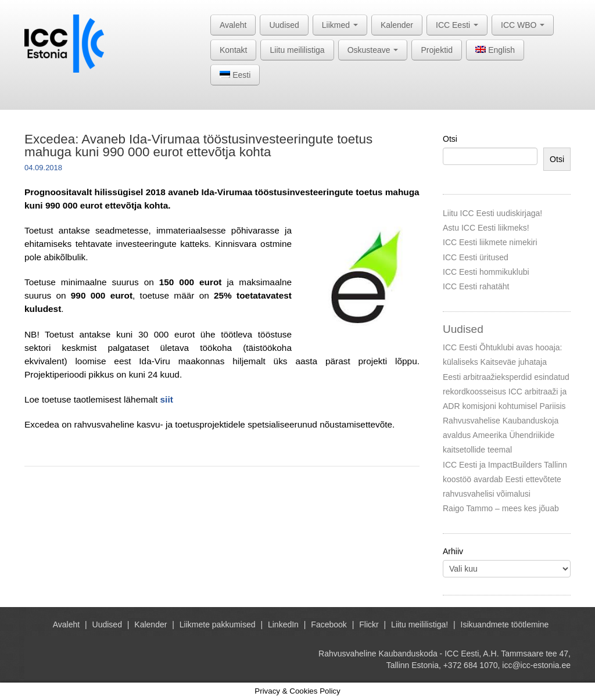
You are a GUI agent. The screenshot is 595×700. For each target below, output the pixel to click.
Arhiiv (453, 551)
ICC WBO (523, 25)
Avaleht (233, 25)
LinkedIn (283, 624)
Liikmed (340, 25)
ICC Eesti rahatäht (476, 286)
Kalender (397, 25)
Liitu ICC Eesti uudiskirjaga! (492, 213)
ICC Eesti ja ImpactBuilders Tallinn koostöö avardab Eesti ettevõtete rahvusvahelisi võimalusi (505, 479)
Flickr (369, 624)
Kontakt (233, 50)
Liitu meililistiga (297, 50)
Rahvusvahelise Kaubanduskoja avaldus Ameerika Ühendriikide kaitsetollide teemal (501, 435)
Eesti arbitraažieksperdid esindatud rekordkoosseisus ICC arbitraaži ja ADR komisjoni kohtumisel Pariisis (506, 392)
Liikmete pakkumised (218, 624)
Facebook (329, 624)
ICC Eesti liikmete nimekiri (490, 242)
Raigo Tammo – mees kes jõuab (501, 508)
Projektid (436, 50)
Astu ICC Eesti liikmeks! (486, 228)
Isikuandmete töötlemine (505, 624)
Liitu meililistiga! (420, 624)
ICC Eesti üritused (476, 257)
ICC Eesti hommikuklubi (486, 272)
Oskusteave (373, 50)
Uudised (284, 25)
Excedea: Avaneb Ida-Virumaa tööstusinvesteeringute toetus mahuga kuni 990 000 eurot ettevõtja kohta (198, 146)
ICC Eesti (457, 25)
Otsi (450, 139)
